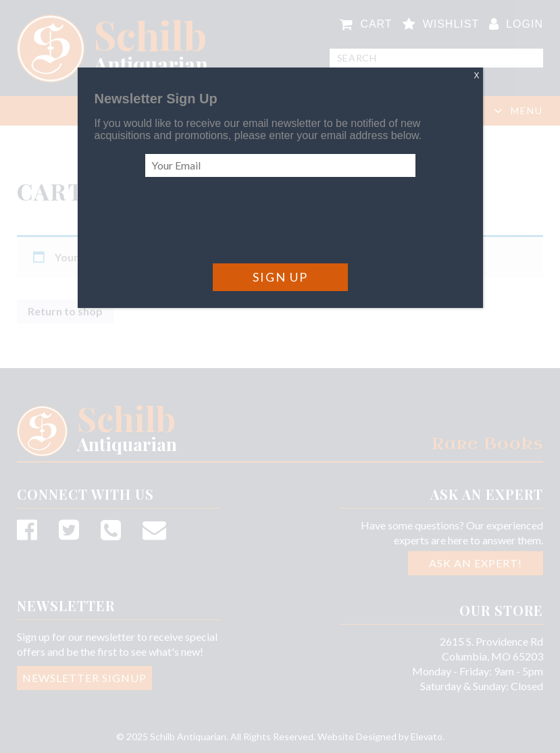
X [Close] (476, 76)
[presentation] (248, 220)
